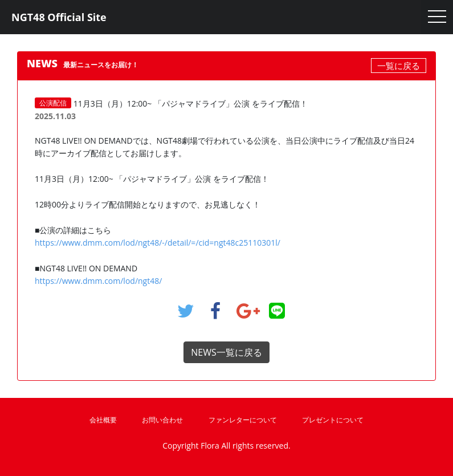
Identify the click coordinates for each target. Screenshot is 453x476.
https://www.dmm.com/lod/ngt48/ (98, 281)
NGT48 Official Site (59, 17)
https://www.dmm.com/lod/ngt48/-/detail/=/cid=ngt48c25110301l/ (158, 243)
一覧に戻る (399, 66)
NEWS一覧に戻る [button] (226, 352)
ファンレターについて (243, 420)
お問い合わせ (162, 420)
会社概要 (103, 420)
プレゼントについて (333, 420)
